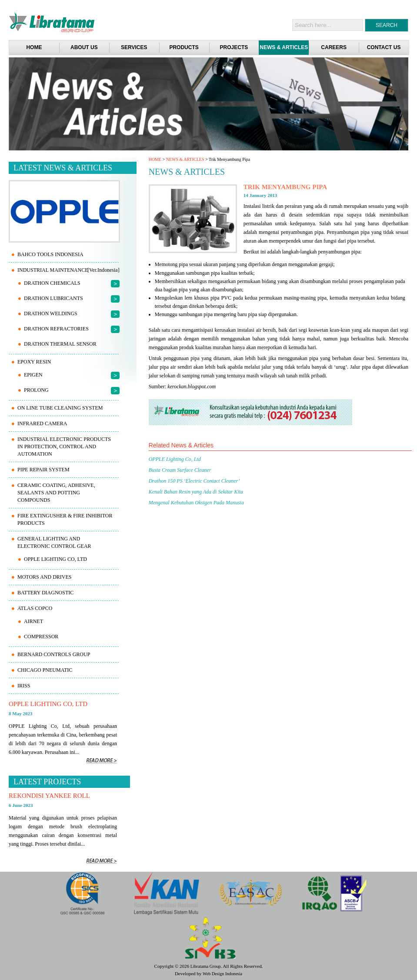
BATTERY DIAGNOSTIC (45, 593)
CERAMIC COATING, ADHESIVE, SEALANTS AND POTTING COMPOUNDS (56, 493)
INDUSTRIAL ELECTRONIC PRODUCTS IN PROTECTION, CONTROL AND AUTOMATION (64, 447)
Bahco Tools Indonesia (50, 254)
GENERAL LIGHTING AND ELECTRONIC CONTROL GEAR (54, 542)
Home (34, 47)
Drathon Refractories (56, 329)
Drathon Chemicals (52, 283)
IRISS (24, 686)
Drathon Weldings (51, 313)
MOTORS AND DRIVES (44, 577)
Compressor (41, 637)
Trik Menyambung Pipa (285, 187)
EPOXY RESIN (34, 362)
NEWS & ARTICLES (284, 47)
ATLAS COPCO (35, 608)
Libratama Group (206, 966)
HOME (155, 159)
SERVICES (134, 47)
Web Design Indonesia (222, 974)
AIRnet (33, 621)
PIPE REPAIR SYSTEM (43, 470)
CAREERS (334, 47)
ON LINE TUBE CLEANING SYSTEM (60, 408)
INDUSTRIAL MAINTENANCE (53, 270)
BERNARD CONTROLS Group (54, 654)
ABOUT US (84, 47)
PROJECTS (234, 47)
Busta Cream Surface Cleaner (180, 470)
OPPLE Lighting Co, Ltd (175, 459)
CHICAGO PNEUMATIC (45, 670)
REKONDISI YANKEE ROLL (49, 796)
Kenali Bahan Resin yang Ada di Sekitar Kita (196, 492)
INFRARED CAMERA (42, 423)
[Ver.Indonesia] (103, 270)
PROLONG (36, 390)
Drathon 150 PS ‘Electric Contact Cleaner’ (194, 481)
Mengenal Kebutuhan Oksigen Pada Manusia (196, 503)
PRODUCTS (184, 47)
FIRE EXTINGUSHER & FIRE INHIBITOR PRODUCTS (65, 519)
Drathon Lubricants (53, 298)
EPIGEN (33, 375)
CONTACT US (384, 47)
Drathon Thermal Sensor (60, 344)
